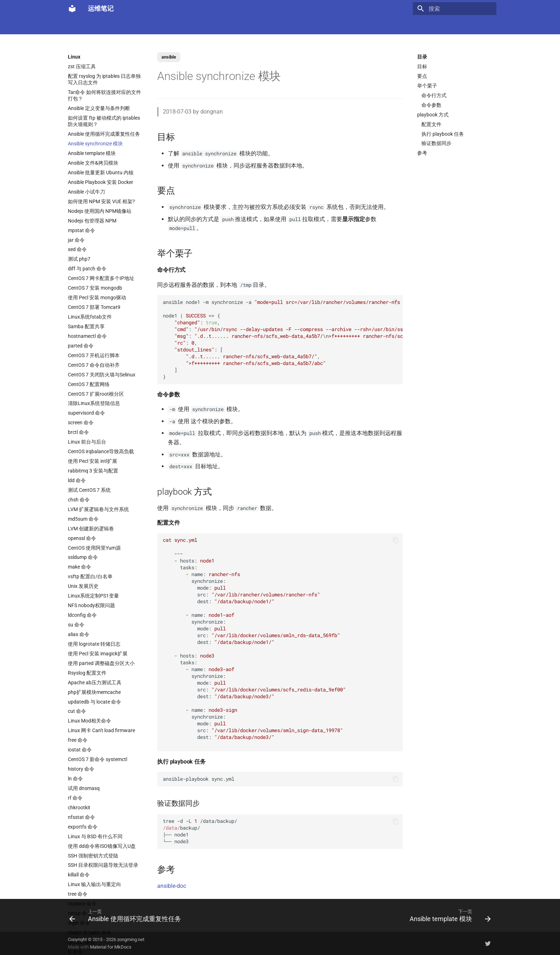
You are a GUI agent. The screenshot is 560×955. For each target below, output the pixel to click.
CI (312, 26)
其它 (413, 26)
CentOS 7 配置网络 (89, 384)
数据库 (248, 26)
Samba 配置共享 (86, 326)
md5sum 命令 (83, 519)
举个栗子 (427, 86)
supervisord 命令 (86, 413)
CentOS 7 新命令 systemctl (97, 759)
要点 (422, 76)
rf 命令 (75, 798)
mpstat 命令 (81, 230)
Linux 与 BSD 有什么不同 (95, 836)
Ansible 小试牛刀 (86, 192)
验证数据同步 (436, 143)
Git (346, 26)
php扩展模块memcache (94, 692)
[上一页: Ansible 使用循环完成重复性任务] (127, 915)
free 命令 (78, 740)
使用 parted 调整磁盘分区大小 (101, 663)
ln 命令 (75, 779)
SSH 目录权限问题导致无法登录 (103, 865)
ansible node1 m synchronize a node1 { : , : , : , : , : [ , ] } (283, 339)
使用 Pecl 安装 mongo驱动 (97, 297)
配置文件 (431, 124)
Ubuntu (273, 26)
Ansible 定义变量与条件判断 (99, 108)
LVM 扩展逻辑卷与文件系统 (98, 509)
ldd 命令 (77, 480)
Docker (117, 26)
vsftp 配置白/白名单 (90, 576)
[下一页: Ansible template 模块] (448, 915)
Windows (388, 26)
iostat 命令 (80, 750)
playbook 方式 (433, 115)
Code (179, 26)
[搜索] (455, 9)
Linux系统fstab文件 (90, 317)
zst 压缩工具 (82, 66)
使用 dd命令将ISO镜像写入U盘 (102, 846)
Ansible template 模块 (92, 153)
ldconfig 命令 (82, 615)
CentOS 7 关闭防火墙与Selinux (102, 375)
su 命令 (76, 625)
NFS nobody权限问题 (91, 605)
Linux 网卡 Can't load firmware (101, 730)
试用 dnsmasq (84, 788)
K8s (160, 26)
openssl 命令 (82, 538)
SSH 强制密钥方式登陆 (93, 856)
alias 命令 (79, 634)
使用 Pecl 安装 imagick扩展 (98, 654)
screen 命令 (81, 422)
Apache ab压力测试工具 (95, 682)
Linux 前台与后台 (87, 442)
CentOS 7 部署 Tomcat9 (94, 307)
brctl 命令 (78, 432)
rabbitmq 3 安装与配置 (93, 471)
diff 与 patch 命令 (87, 269)
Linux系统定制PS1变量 (93, 596)
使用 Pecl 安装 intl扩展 (92, 461)
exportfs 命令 (83, 827)
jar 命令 (76, 240)
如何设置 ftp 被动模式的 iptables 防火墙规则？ (104, 121)
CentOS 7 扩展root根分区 (96, 394)
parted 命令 (81, 346)
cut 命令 (77, 711)
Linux (140, 26)
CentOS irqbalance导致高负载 (101, 451)
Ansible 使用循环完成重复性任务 (104, 134)
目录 (422, 57)
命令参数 (431, 105)
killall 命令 (79, 875)
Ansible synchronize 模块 (95, 144)
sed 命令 (77, 249)
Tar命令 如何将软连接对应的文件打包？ (104, 95)
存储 (364, 26)
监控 (329, 26)
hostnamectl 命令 (87, 336)
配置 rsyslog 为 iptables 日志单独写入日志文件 (104, 79)
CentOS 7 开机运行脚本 (94, 355)
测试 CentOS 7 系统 (89, 490)
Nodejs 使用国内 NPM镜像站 (100, 211)
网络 (296, 26)
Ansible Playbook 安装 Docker (101, 182)
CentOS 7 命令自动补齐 (94, 365)
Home (74, 26)
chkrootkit (79, 807)
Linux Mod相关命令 (89, 721)
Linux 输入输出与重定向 (94, 884)
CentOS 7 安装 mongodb (95, 288)
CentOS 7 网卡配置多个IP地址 (101, 278)
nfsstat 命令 (81, 817)
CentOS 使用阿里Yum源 (94, 548)
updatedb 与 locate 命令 (94, 702)
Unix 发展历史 (83, 586)
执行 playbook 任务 (443, 134)
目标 (422, 66)
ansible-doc (172, 886)
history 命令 (81, 769)
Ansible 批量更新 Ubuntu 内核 (101, 172)
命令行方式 (434, 95)
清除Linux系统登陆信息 (94, 403)
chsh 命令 (79, 500)
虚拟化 (202, 26)
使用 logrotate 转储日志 (94, 644)
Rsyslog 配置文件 (87, 673)
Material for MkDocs (111, 947)
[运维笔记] (72, 9)
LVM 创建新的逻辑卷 (91, 529)
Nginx (225, 26)
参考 (422, 153)
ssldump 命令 (83, 557)
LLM (95, 26)
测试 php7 (79, 259)
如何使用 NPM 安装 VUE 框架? (101, 201)
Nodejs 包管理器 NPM (92, 221)
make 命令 (79, 567)
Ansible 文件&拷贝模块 (93, 163)
